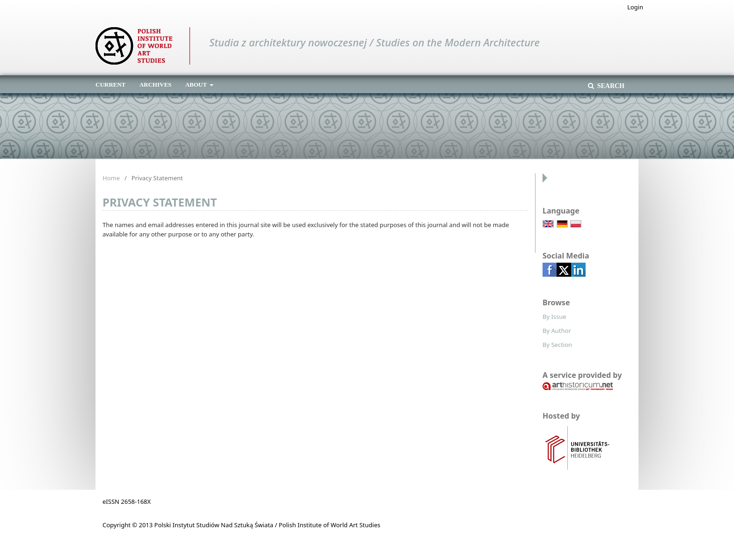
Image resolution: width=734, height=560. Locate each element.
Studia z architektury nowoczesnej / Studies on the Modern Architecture (374, 42)
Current (110, 85)
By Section (557, 345)
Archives (156, 85)
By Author (557, 331)
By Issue (554, 317)
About (197, 85)
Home (111, 178)
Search (610, 86)
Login (635, 7)
